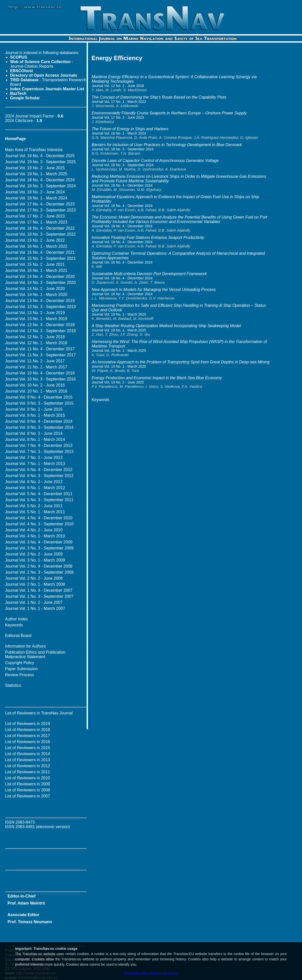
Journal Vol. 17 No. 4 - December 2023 (40, 204)
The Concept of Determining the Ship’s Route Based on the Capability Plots (159, 97)
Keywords (14, 625)
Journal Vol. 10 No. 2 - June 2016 (35, 385)
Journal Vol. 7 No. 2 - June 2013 (34, 458)
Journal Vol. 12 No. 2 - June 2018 (35, 337)
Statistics (13, 685)
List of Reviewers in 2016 (28, 742)
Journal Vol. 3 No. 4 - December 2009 (39, 542)
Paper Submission (21, 669)
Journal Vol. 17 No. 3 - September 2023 (40, 210)
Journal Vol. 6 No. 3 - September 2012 (39, 476)
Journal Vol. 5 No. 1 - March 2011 (35, 512)
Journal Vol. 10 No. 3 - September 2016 (40, 379)
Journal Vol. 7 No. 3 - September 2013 (39, 452)
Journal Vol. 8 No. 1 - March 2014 (35, 439)
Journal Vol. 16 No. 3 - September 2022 (40, 234)
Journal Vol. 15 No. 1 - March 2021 (36, 270)
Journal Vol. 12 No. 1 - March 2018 (36, 343)
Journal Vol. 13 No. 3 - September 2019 (40, 307)
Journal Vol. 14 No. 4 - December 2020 (40, 276)
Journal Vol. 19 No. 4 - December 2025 (40, 156)
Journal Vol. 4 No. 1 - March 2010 (35, 536)
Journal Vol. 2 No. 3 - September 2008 (39, 572)
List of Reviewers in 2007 (28, 796)
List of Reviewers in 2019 (28, 724)
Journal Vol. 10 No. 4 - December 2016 (40, 373)
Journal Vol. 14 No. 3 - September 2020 (40, 283)
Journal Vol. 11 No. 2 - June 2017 (35, 361)
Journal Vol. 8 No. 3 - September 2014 (39, 427)
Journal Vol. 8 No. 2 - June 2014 (34, 433)
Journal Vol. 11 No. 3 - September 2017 (40, 355)
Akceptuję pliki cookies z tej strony (151, 973)
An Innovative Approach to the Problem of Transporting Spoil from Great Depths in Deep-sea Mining (181, 362)
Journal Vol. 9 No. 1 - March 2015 (35, 415)
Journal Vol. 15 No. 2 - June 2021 (35, 264)
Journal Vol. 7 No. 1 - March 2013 (35, 464)
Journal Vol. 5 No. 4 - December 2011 (39, 494)
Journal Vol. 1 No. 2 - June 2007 (34, 602)
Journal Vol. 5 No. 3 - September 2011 (39, 500)
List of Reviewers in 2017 (28, 736)
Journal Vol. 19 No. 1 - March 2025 (36, 174)
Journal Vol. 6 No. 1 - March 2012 (35, 488)
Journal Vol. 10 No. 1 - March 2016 (36, 391)
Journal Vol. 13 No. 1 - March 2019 (36, 319)
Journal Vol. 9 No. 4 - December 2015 (39, 397)
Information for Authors (25, 646)
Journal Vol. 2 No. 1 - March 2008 (35, 584)
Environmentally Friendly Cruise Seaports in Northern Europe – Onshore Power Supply (169, 113)
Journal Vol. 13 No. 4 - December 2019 (40, 301)
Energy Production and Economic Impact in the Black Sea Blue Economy (157, 378)
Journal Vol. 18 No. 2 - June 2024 (35, 192)
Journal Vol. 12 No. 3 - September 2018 (40, 331)
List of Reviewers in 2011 (28, 772)
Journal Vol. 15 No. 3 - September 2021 (40, 258)
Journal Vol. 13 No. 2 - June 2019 (35, 313)
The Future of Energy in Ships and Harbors (130, 129)
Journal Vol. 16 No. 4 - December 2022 (40, 228)
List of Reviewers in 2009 (28, 784)
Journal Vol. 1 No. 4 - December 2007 (39, 590)
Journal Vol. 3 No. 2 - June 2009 (34, 554)
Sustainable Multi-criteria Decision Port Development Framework (149, 274)
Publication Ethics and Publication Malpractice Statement (35, 654)
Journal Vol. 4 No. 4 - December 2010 (39, 518)
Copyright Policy (20, 663)
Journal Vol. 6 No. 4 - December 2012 (39, 470)
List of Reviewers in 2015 (28, 748)
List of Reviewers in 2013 (28, 760)
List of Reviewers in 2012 (28, 766)
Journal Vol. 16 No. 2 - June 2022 (35, 240)
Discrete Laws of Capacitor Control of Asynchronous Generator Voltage (155, 161)
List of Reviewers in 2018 (28, 730)
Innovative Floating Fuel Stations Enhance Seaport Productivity (148, 238)
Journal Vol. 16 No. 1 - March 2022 (36, 246)
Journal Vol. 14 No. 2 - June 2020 (35, 289)
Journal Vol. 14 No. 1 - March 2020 (36, 295)
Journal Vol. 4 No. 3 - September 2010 (39, 524)
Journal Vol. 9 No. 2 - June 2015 (34, 409)
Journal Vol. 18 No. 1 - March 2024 (36, 198)
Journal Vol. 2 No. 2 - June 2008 (34, 578)
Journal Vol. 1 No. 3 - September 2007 (39, 596)
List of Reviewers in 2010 (28, 778)
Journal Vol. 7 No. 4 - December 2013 (39, 445)
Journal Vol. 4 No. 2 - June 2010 (34, 530)
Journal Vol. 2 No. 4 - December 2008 (39, 566)
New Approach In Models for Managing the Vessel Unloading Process (154, 290)
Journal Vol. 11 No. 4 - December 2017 (40, 349)
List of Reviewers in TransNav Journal (39, 713)
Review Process (20, 675)
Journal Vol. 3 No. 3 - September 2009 (39, 548)
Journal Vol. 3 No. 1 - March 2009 (35, 560)
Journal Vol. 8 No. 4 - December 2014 (39, 421)
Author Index (16, 619)
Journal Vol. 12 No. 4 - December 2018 (40, 325)
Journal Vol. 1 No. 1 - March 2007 (35, 608)
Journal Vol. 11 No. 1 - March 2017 (36, 367)
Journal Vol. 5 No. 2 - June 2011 (34, 506)
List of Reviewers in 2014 (28, 754)
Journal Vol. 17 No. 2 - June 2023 (35, 216)
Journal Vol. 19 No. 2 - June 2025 (35, 168)
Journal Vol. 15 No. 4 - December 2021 (40, 252)
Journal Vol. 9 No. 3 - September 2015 (39, 403)
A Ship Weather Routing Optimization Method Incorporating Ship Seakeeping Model (166, 326)
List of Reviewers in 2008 (28, 790)
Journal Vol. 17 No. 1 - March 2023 (36, 222)
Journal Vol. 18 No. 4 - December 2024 (40, 180)
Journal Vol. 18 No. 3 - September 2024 (40, 186)
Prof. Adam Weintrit (26, 903)
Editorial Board (18, 636)
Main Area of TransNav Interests (34, 150)
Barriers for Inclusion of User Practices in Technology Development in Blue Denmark (167, 145)
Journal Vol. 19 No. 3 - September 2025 (40, 162)
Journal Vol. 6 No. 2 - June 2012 (34, 482)
